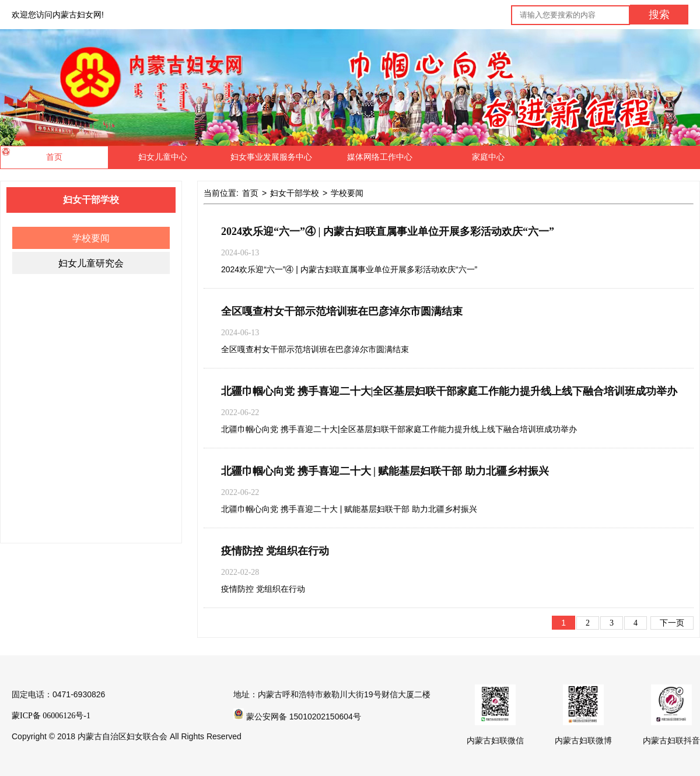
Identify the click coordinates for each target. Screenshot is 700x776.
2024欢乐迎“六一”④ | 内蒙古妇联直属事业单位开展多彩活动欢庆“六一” (388, 231)
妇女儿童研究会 (91, 263)
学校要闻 (91, 238)
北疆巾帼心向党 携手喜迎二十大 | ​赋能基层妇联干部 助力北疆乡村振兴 (385, 471)
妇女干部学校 (295, 193)
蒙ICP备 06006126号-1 (51, 716)
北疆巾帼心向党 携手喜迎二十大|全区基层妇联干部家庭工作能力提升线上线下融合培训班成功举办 (449, 391)
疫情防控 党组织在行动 (275, 551)
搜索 (659, 15)
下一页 (672, 623)
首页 (250, 193)
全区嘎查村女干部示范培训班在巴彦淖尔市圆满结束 (342, 311)
